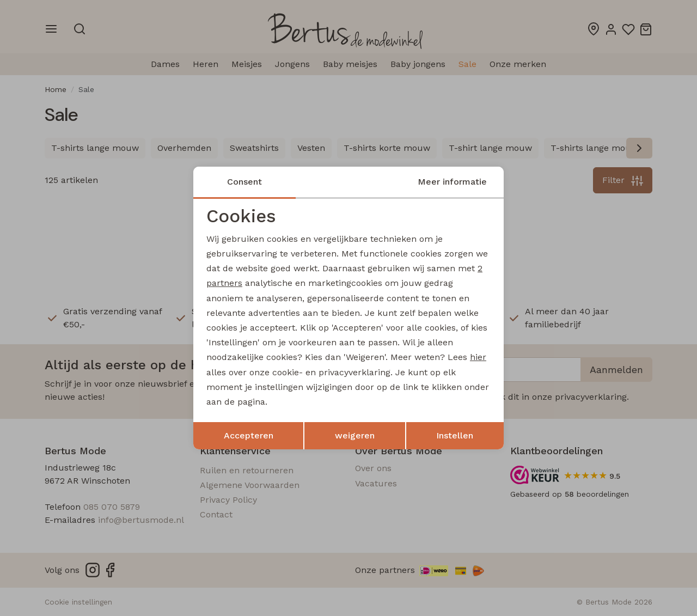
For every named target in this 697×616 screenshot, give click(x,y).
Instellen (455, 435)
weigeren (355, 435)
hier (478, 357)
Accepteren (249, 435)
